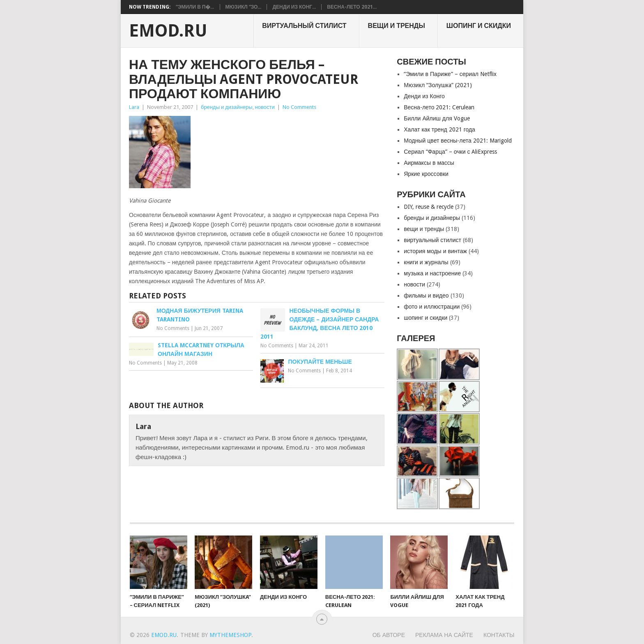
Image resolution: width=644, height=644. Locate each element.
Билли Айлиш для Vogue (437, 118)
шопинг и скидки (479, 26)
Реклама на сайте (444, 635)
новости (265, 107)
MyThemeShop (230, 635)
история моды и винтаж (435, 251)
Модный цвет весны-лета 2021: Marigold (458, 141)
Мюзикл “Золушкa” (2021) (438, 85)
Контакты (499, 635)
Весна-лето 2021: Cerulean (439, 107)
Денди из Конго (424, 96)
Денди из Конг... (294, 7)
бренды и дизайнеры (227, 107)
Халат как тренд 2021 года (439, 129)
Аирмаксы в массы (429, 163)
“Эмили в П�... (195, 7)
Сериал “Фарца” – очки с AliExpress (450, 152)
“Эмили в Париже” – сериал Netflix (450, 74)
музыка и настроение (432, 273)
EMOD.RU (168, 31)
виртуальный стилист (304, 26)
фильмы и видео (426, 295)
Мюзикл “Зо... (244, 7)
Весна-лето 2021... (352, 7)
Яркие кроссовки (426, 174)
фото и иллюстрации (432, 307)
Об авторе (389, 635)
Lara (134, 107)
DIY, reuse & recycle (429, 207)
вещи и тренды (397, 26)
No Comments (299, 107)
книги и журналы (426, 262)
